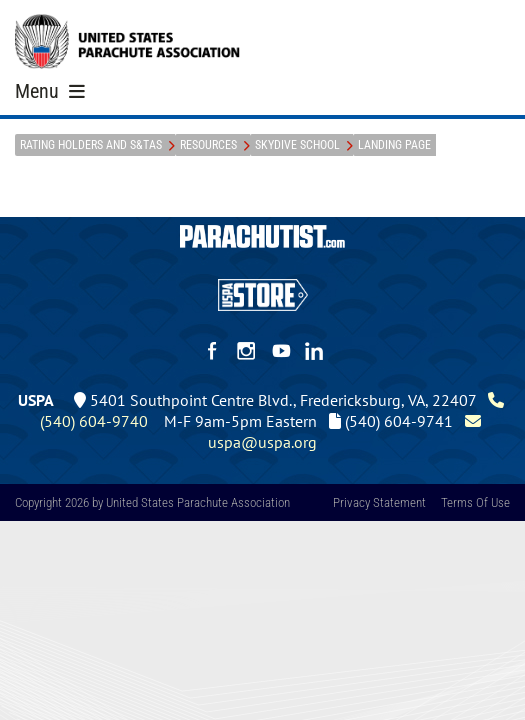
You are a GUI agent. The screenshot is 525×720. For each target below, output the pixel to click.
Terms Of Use (475, 502)
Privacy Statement (379, 502)
